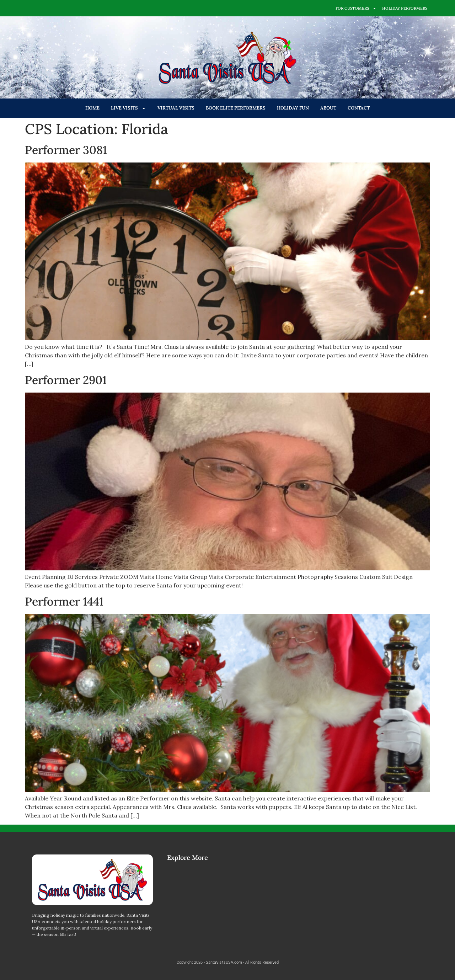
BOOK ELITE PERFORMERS (236, 108)
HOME (92, 108)
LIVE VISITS (129, 108)
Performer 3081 (66, 150)
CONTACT (359, 108)
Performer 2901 (66, 380)
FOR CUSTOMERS (356, 8)
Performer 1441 (64, 601)
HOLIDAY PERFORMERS (405, 8)
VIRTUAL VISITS (176, 108)
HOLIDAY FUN (293, 108)
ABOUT (328, 108)
